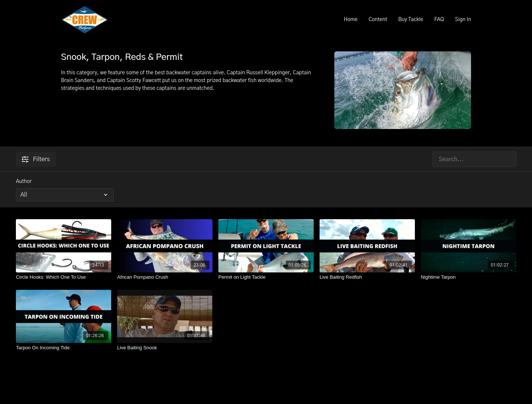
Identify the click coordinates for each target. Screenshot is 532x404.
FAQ (439, 20)
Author (24, 181)
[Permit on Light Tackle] (266, 277)
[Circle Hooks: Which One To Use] (64, 277)
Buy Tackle (411, 20)
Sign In (463, 20)
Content (378, 20)
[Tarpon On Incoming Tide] (64, 348)
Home (350, 20)
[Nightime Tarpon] (468, 277)
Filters (36, 159)
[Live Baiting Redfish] (367, 277)
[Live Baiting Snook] (165, 348)
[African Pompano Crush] (165, 277)
